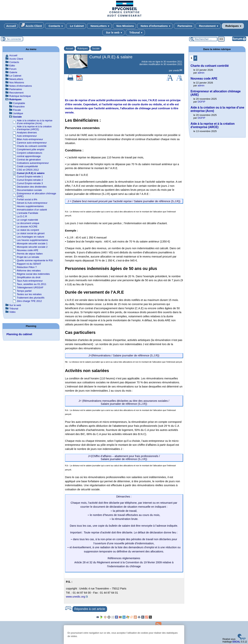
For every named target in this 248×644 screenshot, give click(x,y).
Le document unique (28, 223)
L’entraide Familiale (27, 213)
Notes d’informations (155, 26)
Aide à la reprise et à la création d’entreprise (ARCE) (34, 128)
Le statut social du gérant (31, 233)
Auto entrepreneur (27, 136)
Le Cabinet (76, 26)
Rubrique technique (20, 96)
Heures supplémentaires (30, 206)
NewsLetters (99, 26)
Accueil (11, 26)
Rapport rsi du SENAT (29, 264)
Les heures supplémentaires (32, 240)
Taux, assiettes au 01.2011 (32, 284)
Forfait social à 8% (27, 199)
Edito (12, 66)
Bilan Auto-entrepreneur (30, 139)
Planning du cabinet (19, 334)
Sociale (96, 49)
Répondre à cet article (90, 609)
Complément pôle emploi (30, 149)
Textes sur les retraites (29, 294)
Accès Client (31, 25)
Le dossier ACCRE (27, 227)
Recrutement (208, 26)
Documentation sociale (29, 190)
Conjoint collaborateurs (29, 153)
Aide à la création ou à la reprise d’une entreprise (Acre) (35, 122)
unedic (176, 71)
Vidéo (12, 312)
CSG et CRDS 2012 (28, 170)
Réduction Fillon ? (27, 267)
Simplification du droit (29, 277)
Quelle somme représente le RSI (35, 260)
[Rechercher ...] (203, 39)
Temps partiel (24, 291)
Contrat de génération (29, 160)
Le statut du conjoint (28, 230)
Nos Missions (124, 26)
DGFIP (201, 102)
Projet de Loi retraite (28, 257)
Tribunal (135, 33)
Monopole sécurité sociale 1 (32, 243)
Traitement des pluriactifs (31, 298)
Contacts (55, 26)
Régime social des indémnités (33, 274)
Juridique (18, 113)
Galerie (13, 72)
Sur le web (113, 33)
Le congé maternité (27, 220)
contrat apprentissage (29, 156)
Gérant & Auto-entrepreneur (32, 203)
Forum (13, 69)
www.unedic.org (76, 597)
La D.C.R (22, 216)
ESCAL (236, 642)
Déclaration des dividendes (32, 187)
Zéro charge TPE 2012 (29, 301)
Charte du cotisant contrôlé (32, 146)
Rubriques (233, 26)
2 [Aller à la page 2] (195, 58)
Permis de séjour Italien (30, 254)
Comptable (19, 103)
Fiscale (17, 110)
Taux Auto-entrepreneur (30, 281)
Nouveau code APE (27, 250)
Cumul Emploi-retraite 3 (30, 183)
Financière (19, 107)
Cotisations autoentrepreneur (33, 163)
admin (201, 73)
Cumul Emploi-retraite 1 (30, 177)
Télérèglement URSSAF (30, 287)
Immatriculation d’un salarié (32, 210)
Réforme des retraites (29, 271)
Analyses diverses (27, 133)
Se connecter (14, 39)
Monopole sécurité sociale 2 (32, 247)
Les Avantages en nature (30, 237)
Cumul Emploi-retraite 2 (30, 180)
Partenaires (184, 26)
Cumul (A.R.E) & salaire (31, 173)
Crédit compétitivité (27, 166)
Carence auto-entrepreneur (32, 143)
